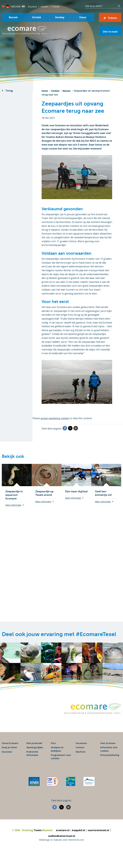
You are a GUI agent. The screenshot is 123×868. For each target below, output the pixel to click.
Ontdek (37, 17)
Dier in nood (110, 32)
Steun (83, 17)
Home (45, 91)
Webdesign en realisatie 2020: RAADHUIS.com (61, 840)
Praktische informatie (32, 754)
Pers (53, 743)
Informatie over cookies (109, 749)
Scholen (44, 7)
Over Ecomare (108, 743)
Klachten (80, 752)
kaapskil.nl (79, 830)
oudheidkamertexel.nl (62, 836)
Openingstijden (35, 748)
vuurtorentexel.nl (98, 830)
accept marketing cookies (55, 418)
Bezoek (13, 17)
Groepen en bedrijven (57, 749)
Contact (56, 7)
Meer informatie (13, 505)
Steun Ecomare (10, 743)
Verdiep (60, 17)
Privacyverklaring (110, 755)
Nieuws (67, 91)
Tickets (112, 18)
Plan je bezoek (34, 743)
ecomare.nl (63, 830)
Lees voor (18, 6)
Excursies (32, 7)
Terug (9, 91)
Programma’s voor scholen (61, 757)
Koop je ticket (9, 748)
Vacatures (81, 743)
